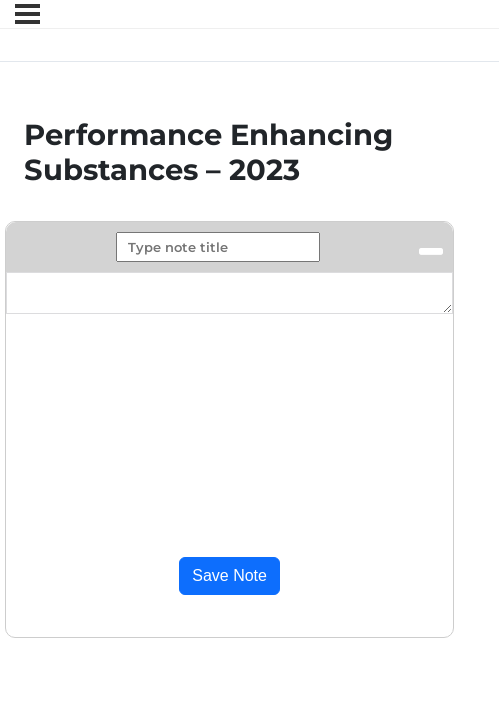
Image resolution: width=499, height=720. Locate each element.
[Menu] (27, 14)
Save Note (229, 575)
